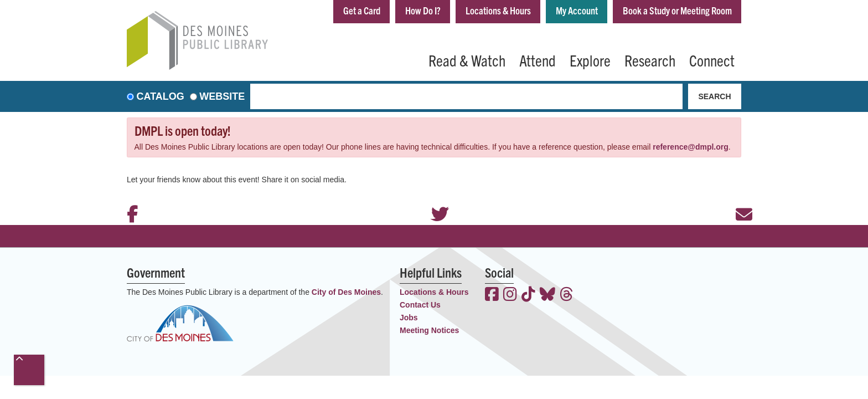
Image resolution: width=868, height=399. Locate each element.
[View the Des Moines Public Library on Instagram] (510, 295)
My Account (577, 10)
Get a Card (362, 10)
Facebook (130, 199)
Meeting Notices (429, 330)
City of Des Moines (346, 292)
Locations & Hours (498, 10)
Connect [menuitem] (712, 60)
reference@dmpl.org (691, 147)
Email (738, 199)
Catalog (161, 96)
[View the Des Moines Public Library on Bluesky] (547, 295)
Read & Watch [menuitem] (467, 60)
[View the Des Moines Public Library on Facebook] (492, 295)
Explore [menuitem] (590, 60)
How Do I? (423, 10)
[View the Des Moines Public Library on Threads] (567, 295)
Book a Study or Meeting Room (677, 10)
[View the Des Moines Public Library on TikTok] (528, 295)
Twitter (434, 199)
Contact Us (420, 305)
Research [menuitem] (650, 60)
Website (222, 96)
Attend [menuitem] (538, 60)
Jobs (409, 318)
